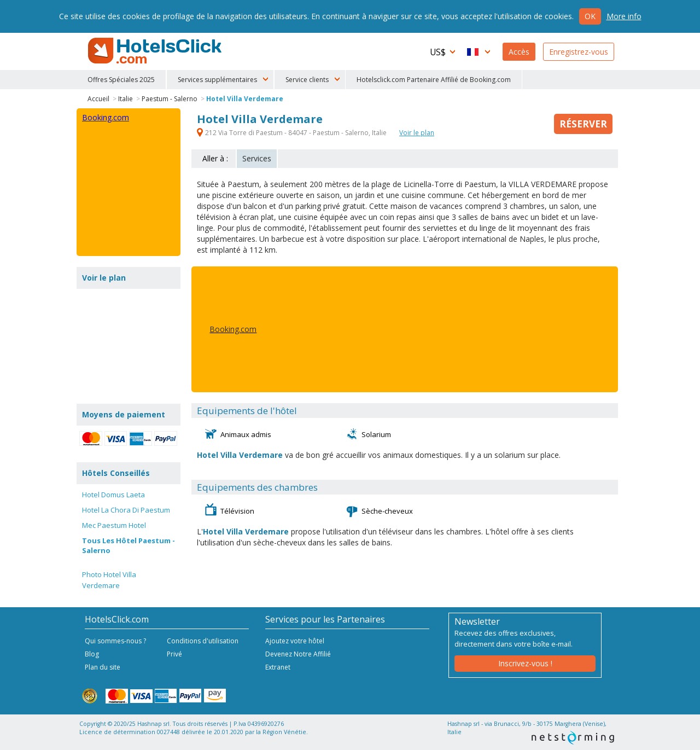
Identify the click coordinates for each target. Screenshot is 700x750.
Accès (519, 52)
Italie (126, 99)
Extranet (278, 667)
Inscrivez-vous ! (525, 663)
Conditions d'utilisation (203, 641)
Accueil (98, 99)
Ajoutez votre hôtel (295, 641)
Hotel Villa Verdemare (245, 99)
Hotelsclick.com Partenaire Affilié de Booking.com (434, 80)
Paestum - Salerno (170, 99)
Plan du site (103, 667)
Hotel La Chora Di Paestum (126, 510)
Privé (174, 654)
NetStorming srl (573, 738)
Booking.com (233, 329)
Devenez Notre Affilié (298, 654)
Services (257, 158)
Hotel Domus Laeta (113, 495)
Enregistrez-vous (579, 52)
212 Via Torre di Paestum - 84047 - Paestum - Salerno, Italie (293, 133)
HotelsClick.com (156, 51)
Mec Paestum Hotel (114, 525)
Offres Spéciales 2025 (121, 80)
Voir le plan (417, 133)
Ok (590, 16)
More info (624, 16)
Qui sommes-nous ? (115, 641)
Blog (92, 654)
